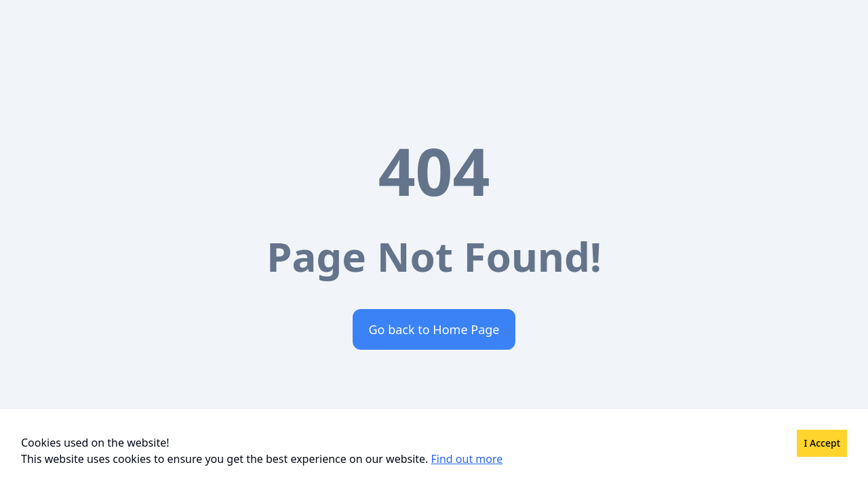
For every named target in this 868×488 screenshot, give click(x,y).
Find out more (467, 459)
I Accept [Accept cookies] (822, 443)
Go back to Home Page (434, 329)
